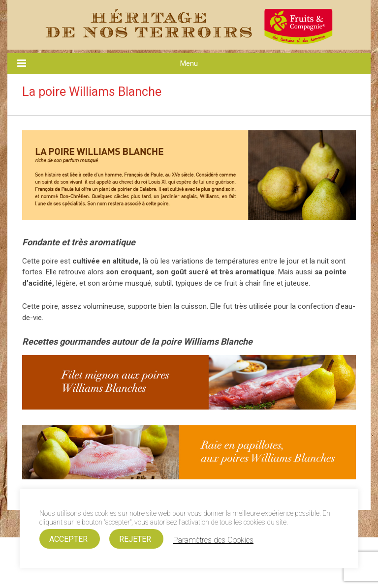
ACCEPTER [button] (68, 539)
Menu (189, 63)
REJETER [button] (135, 539)
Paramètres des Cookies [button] (213, 540)
